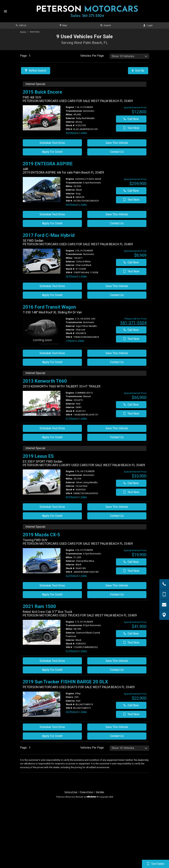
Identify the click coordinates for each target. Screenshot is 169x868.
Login (148, 25)
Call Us (21, 25)
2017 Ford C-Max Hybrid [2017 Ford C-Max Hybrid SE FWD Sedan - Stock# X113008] (49, 235)
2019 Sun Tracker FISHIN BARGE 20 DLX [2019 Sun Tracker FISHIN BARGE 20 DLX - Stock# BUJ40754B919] (65, 682)
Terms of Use (71, 792)
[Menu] (5, 11)
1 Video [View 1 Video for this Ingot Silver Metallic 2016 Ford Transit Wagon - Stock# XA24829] (80, 340)
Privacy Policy (87, 792)
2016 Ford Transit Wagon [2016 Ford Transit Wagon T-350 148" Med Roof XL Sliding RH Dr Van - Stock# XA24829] (49, 307)
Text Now (131, 128)
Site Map (100, 792)
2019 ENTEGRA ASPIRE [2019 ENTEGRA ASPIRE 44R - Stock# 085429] (48, 164)
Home (23, 32)
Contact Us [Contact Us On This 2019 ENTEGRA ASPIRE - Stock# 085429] (117, 223)
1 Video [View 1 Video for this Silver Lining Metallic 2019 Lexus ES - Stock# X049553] (83, 497)
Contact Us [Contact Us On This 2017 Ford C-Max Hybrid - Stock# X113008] (117, 295)
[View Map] (164, 615)
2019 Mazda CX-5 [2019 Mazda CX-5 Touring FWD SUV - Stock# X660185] (41, 535)
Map (63, 25)
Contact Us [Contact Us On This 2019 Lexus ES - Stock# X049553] (117, 516)
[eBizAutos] (91, 797)
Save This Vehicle (117, 143)
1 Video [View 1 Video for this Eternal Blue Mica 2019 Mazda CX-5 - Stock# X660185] (83, 576)
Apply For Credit (52, 152)
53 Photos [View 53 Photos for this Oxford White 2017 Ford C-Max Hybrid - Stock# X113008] (71, 276)
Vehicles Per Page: (92, 56)
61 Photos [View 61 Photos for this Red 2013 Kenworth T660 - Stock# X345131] (71, 418)
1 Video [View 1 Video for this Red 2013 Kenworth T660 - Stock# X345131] (83, 418)
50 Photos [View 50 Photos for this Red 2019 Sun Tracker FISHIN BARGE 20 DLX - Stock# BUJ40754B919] (71, 712)
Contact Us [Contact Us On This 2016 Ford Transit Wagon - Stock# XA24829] (117, 362)
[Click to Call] (164, 584)
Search (106, 25)
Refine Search (36, 71)
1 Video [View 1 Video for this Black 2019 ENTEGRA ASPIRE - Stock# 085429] (83, 204)
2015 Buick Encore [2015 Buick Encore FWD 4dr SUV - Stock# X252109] (42, 92)
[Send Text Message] (164, 594)
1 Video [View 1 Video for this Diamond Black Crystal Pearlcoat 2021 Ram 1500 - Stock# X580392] (83, 651)
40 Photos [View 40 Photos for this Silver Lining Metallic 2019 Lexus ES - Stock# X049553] (71, 497)
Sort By (138, 71)
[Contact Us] (164, 605)
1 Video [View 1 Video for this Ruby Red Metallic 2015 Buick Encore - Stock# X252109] (83, 133)
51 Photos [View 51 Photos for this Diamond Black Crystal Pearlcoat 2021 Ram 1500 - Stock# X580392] (71, 651)
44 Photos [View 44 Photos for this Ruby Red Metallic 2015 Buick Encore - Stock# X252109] (71, 133)
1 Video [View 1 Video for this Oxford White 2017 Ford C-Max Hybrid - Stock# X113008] (83, 276)
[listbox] (129, 56)
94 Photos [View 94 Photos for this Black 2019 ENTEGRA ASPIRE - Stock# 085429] (71, 204)
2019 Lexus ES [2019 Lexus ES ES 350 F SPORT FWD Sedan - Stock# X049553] (38, 456)
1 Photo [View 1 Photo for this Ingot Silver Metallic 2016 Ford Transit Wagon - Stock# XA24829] (70, 340)
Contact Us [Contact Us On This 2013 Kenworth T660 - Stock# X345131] (117, 437)
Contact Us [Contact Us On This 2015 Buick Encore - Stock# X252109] (117, 152)
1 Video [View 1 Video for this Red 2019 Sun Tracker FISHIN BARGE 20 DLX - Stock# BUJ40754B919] (83, 712)
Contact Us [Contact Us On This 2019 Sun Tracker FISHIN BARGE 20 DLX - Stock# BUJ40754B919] (117, 736)
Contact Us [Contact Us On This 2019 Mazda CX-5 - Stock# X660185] (117, 594)
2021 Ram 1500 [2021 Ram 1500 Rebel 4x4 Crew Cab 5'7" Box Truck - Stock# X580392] (39, 606)
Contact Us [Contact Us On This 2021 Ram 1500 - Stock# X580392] (117, 670)
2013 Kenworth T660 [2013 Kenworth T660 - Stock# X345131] (45, 381)
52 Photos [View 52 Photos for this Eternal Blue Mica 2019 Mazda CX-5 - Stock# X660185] (71, 576)
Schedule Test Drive (52, 143)
